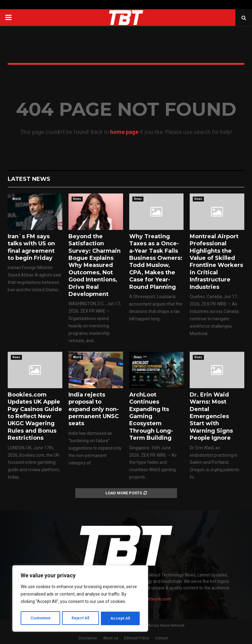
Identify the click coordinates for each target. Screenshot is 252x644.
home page (124, 132)
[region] (80, 599)
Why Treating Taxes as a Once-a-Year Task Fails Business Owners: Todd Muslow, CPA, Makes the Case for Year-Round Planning (156, 262)
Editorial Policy (136, 638)
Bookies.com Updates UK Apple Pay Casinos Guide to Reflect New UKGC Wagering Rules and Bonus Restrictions (35, 416)
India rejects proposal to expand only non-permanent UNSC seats (94, 409)
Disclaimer (88, 638)
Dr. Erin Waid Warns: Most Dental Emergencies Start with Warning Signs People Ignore (211, 416)
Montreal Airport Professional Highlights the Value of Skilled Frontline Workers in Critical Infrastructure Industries (216, 262)
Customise (41, 618)
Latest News (29, 179)
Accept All (121, 618)
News (77, 199)
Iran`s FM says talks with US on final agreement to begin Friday (31, 247)
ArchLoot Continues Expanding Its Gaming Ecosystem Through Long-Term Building (151, 416)
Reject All (81, 618)
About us (111, 638)
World (17, 199)
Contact (162, 638)
